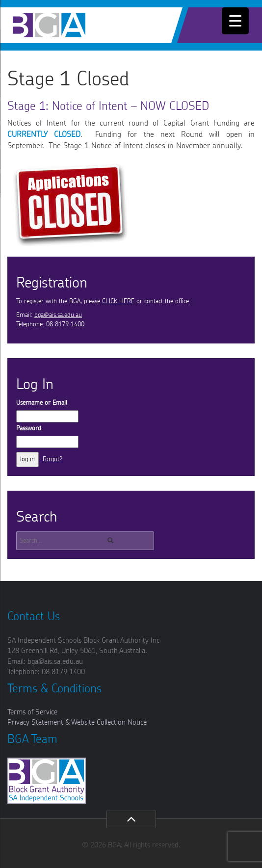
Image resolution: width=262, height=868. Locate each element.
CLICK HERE (118, 302)
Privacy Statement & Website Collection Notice (77, 723)
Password (29, 429)
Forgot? (52, 460)
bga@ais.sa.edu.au (58, 315)
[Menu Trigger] (235, 21)
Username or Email (42, 403)
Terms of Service (32, 712)
